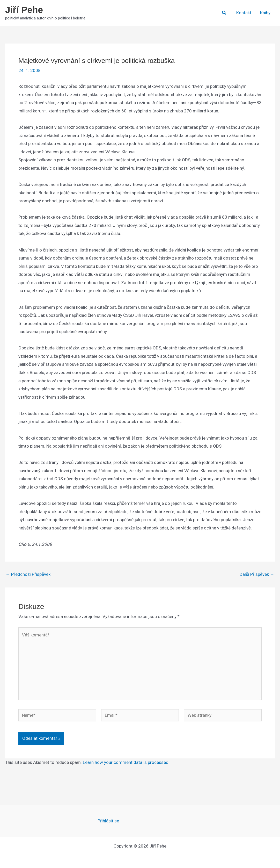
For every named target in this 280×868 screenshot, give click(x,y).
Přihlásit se (108, 821)
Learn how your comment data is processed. (126, 762)
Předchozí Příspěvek (28, 574)
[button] (224, 13)
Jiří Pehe (24, 10)
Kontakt (244, 13)
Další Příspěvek (257, 574)
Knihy (265, 13)
